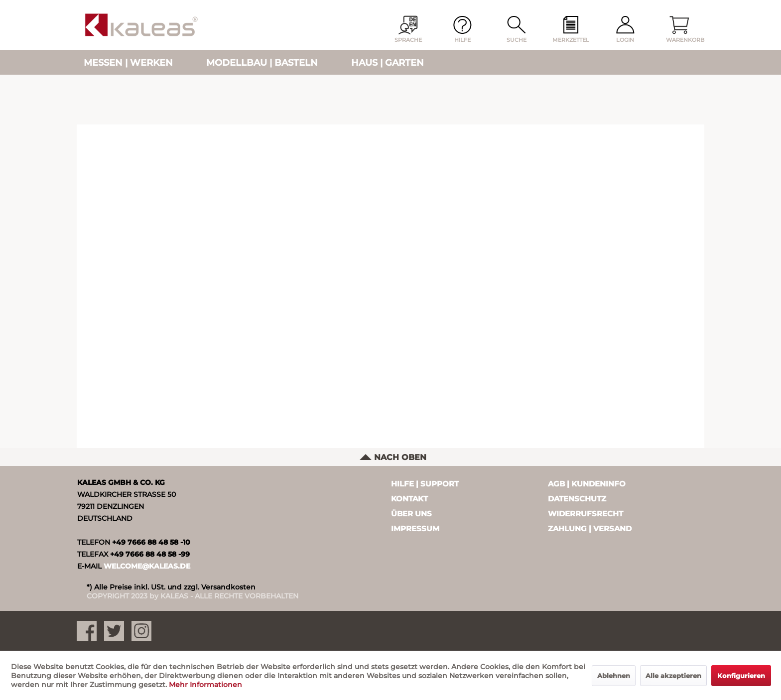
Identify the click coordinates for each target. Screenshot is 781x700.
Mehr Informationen (205, 685)
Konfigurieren (741, 676)
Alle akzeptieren (673, 676)
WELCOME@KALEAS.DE (147, 566)
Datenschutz (577, 499)
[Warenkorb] (679, 30)
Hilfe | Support (425, 484)
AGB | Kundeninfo (587, 484)
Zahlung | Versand (590, 528)
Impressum (415, 528)
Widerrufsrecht (586, 514)
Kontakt (409, 499)
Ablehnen (614, 676)
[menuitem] (571, 30)
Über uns (411, 514)
